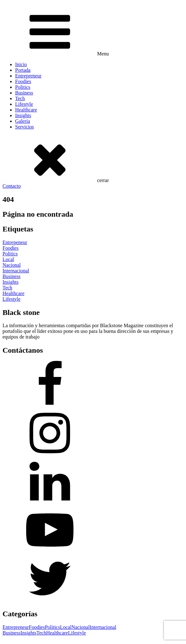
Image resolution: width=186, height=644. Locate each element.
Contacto (12, 186)
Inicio (21, 64)
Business (24, 93)
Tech (20, 98)
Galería (23, 121)
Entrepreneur (28, 76)
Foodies (23, 81)
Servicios (25, 127)
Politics (23, 87)
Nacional (81, 627)
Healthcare (26, 110)
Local (66, 627)
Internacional (103, 627)
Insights (23, 115)
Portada (23, 70)
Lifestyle (24, 104)
